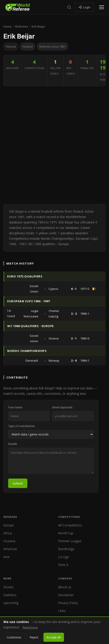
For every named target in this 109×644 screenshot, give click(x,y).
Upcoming (11, 603)
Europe (9, 525)
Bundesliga (66, 549)
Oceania (9, 541)
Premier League (70, 541)
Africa (8, 533)
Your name (15, 407)
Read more (30, 627)
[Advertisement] (54, 145)
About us (65, 587)
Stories (8, 587)
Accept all (54, 637)
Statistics (10, 595)
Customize (14, 637)
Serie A (63, 565)
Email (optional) (62, 407)
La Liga (63, 557)
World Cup (66, 533)
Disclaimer (66, 595)
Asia (6, 557)
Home (7, 26)
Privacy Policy (68, 603)
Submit (18, 483)
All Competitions (70, 525)
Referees (22, 26)
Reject (34, 637)
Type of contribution (21, 426)
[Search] (69, 7)
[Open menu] (102, 7)
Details (13, 444)
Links (62, 611)
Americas (10, 549)
